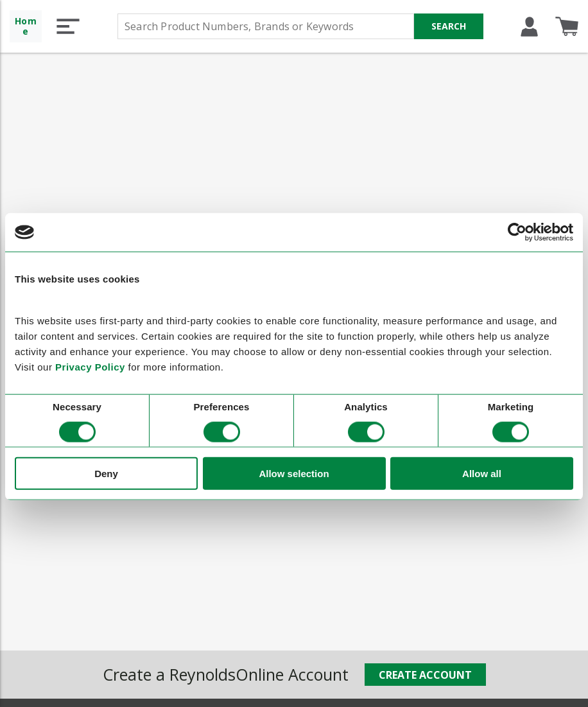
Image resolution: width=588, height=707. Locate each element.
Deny (106, 473)
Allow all (482, 473)
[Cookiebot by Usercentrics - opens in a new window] (517, 232)
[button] (68, 26)
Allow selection (294, 473)
